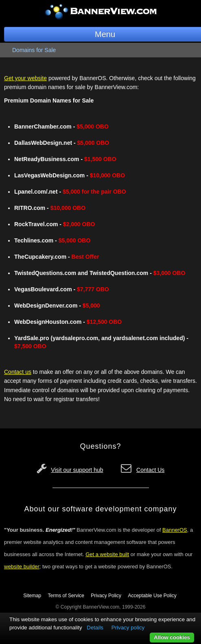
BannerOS (175, 530)
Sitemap (32, 596)
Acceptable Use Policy (152, 596)
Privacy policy (128, 628)
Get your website (25, 78)
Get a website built (107, 554)
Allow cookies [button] (172, 637)
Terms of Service (66, 596)
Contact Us (150, 470)
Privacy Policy (106, 596)
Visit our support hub (77, 470)
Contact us (18, 372)
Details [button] (95, 628)
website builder (22, 567)
